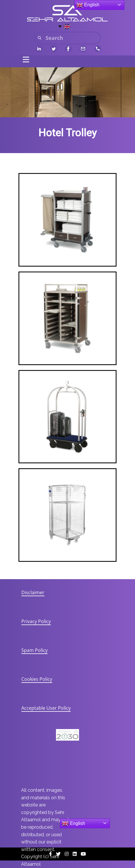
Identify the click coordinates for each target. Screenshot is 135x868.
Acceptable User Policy (46, 708)
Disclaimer (33, 592)
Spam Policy (34, 650)
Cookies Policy (37, 679)
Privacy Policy (36, 621)
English (73, 824)
